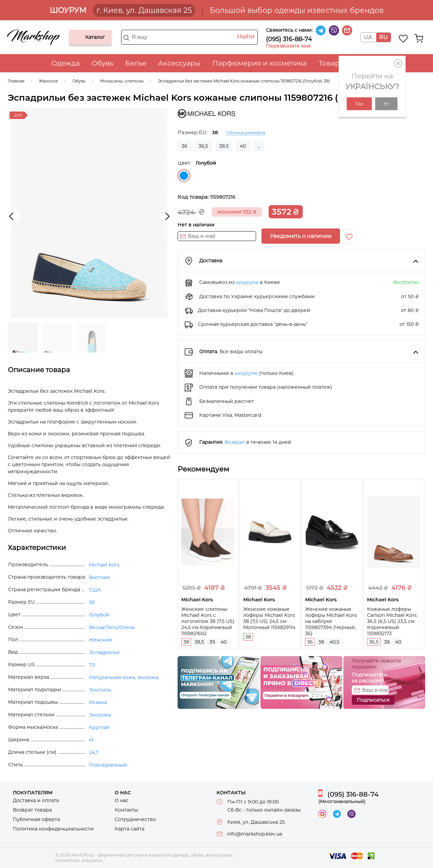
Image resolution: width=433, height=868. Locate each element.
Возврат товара (32, 810)
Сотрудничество (135, 819)
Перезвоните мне (288, 46)
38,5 (224, 146)
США (95, 590)
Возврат (235, 442)
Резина (98, 702)
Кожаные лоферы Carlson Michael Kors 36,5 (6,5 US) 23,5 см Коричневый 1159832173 (392, 621)
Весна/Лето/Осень (112, 627)
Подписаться (373, 700)
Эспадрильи (104, 652)
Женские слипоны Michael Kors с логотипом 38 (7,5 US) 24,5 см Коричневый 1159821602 (208, 621)
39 (212, 642)
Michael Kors (104, 565)
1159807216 (223, 197)
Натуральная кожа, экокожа (124, 677)
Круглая (99, 727)
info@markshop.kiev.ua (255, 834)
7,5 (92, 665)
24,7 (94, 752)
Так (359, 104)
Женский (100, 640)
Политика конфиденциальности (53, 829)
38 (186, 642)
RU (383, 37)
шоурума (247, 282)
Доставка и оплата (36, 800)
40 (243, 146)
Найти (246, 37)
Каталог (80, 37)
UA (368, 37)
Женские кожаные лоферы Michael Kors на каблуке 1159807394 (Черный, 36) (331, 621)
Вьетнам (99, 577)
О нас (122, 800)
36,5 (203, 146)
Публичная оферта (36, 819)
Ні (386, 104)
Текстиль (100, 690)
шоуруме (246, 373)
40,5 (334, 642)
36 (185, 146)
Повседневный (108, 765)
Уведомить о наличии (301, 236)
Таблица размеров (246, 133)
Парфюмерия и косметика (260, 63)
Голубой (184, 176)
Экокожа (100, 715)
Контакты (126, 810)
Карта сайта (130, 829)
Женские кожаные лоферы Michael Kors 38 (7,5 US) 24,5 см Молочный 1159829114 (269, 618)
